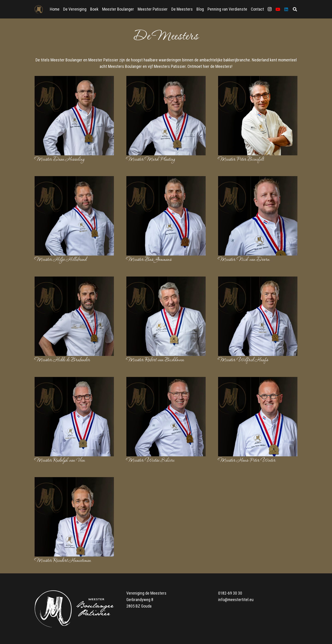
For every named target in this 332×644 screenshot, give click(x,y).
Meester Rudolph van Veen (60, 460)
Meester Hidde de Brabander (62, 360)
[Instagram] (270, 9)
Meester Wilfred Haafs (243, 360)
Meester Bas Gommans (149, 260)
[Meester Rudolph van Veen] (74, 380)
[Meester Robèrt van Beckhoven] (166, 280)
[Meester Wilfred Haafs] (258, 280)
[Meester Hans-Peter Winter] (258, 380)
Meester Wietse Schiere (150, 460)
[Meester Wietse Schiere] (166, 380)
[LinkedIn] (286, 9)
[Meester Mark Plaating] (166, 79)
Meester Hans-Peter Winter (247, 460)
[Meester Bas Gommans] (166, 179)
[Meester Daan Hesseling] (74, 79)
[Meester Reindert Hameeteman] (74, 480)
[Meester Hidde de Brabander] (74, 280)
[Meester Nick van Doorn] (258, 179)
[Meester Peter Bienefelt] (258, 79)
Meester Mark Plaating (151, 159)
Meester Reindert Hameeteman (63, 561)
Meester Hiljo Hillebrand (61, 260)
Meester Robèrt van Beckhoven (155, 360)
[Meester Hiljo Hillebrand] (74, 179)
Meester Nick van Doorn (244, 260)
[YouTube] (278, 9)
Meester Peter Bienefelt (241, 159)
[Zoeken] (295, 9)
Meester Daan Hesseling (59, 159)
